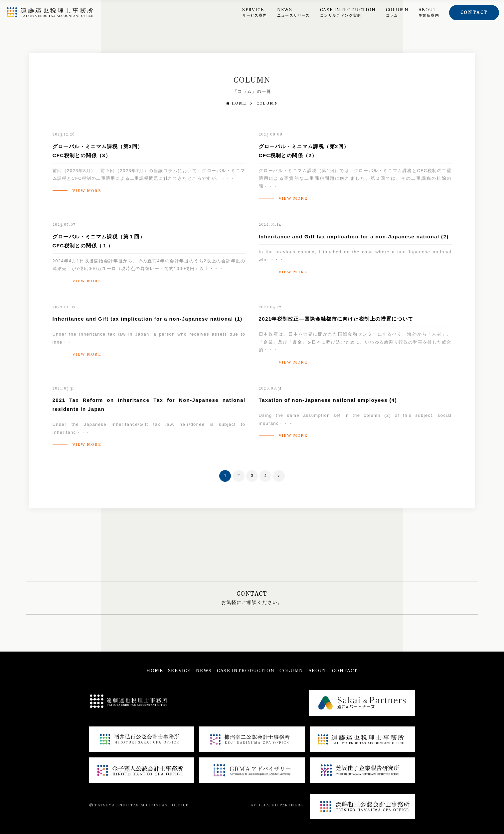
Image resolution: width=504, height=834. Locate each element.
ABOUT (429, 13)
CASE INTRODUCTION (348, 13)
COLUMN (397, 13)
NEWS (294, 13)
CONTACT (345, 671)
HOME (236, 103)
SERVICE (254, 13)
